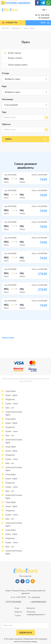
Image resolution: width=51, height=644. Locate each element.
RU (44, 10)
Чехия (25, 28)
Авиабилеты (16, 28)
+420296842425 (24, 3)
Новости (18, 612)
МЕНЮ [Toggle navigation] (45, 23)
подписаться (25, 633)
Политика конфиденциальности (32, 613)
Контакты (31, 608)
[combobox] (25, 79)
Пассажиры (8, 99)
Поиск (26, 139)
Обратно (6, 124)
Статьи (18, 616)
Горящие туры (10, 23)
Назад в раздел (8, 338)
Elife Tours (5, 28)
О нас (17, 608)
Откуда (5, 73)
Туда (4, 112)
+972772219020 (10, 3)
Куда (4, 86)
